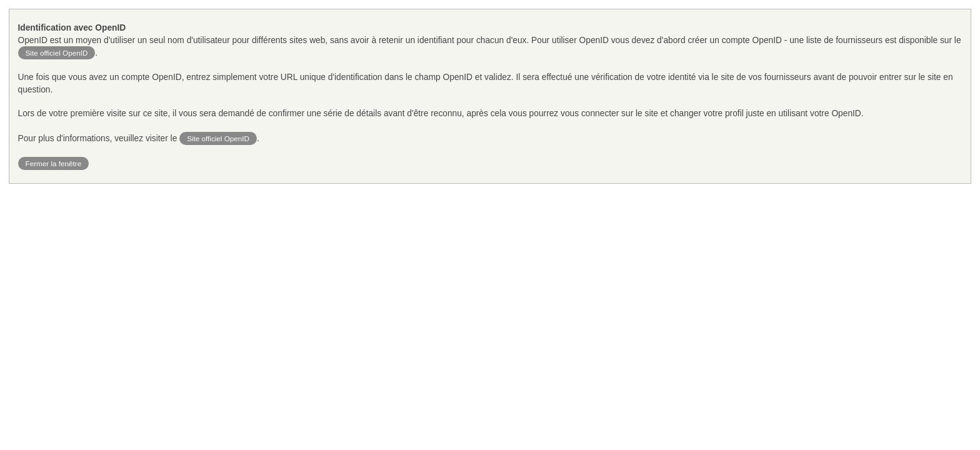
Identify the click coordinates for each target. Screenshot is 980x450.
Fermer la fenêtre (54, 163)
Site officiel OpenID (57, 53)
